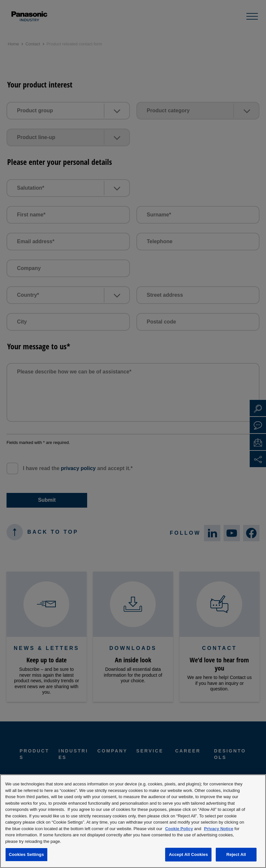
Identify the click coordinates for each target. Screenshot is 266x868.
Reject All (236, 854)
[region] (133, 821)
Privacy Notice (219, 829)
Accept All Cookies (188, 854)
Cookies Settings (26, 854)
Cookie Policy (179, 829)
